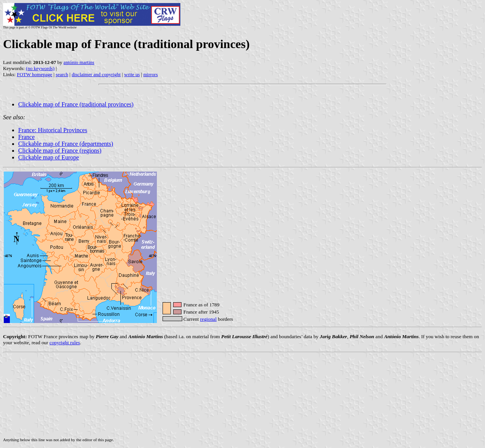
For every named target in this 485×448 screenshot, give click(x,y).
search (62, 74)
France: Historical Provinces (53, 130)
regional (208, 319)
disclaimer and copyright (96, 74)
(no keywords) (40, 68)
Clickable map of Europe (48, 157)
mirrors (150, 74)
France (27, 137)
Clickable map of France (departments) (66, 144)
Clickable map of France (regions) (60, 151)
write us (132, 74)
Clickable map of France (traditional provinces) (76, 104)
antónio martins (79, 62)
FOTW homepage (34, 74)
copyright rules (65, 343)
